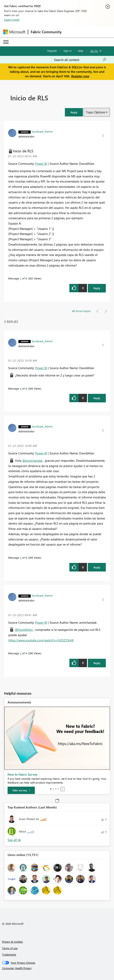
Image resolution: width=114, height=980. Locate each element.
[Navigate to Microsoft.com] (14, 32)
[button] (74, 112)
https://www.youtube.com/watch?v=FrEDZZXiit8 (41, 640)
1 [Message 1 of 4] (21, 278)
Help (81, 51)
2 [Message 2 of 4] (21, 653)
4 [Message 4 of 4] (21, 388)
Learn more (12, 20)
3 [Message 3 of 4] (21, 558)
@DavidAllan (24, 630)
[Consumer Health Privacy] (57, 968)
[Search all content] (80, 60)
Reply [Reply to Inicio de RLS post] (97, 288)
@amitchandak (32, 461)
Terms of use (10, 948)
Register (52, 51)
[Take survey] (21, 790)
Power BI (41, 164)
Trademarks (9, 954)
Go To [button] (94, 51)
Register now (80, 76)
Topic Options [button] (95, 112)
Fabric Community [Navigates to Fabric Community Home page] (46, 32)
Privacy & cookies (12, 942)
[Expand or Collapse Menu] (6, 42)
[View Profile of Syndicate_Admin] (42, 131)
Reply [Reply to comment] (97, 398)
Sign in (67, 51)
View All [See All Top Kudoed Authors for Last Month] (14, 840)
